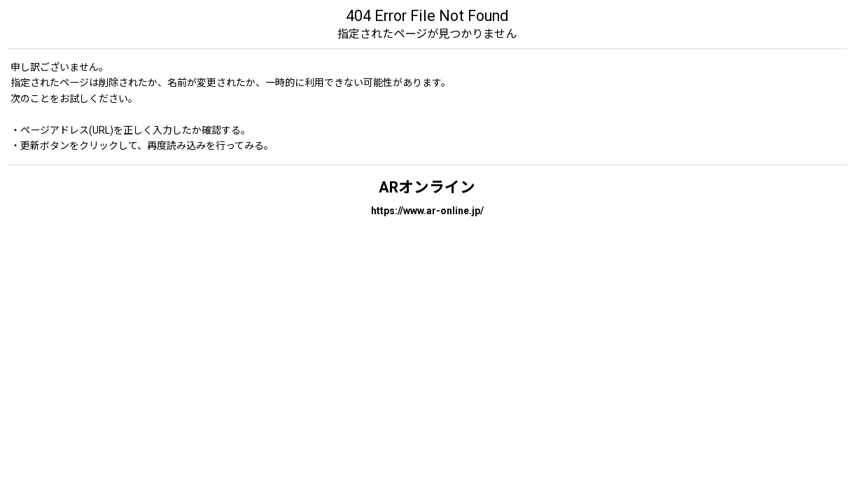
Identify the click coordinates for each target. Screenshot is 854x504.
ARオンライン (427, 187)
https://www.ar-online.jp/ (427, 211)
